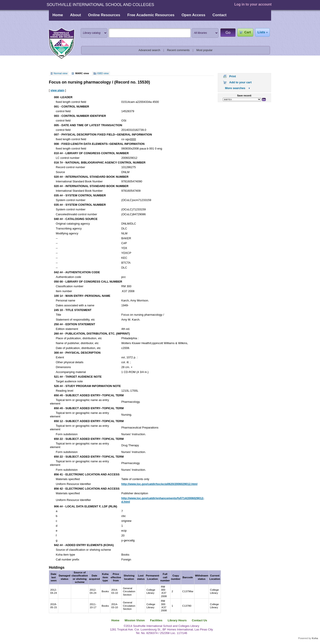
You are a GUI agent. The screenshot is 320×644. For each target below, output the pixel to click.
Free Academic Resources (151, 15)
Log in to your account (253, 4)
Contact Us (199, 620)
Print (233, 76)
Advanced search (150, 50)
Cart (247, 32)
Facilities (156, 620)
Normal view (60, 73)
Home (58, 15)
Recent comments (178, 50)
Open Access (193, 15)
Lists (261, 32)
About (75, 15)
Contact (219, 15)
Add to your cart (240, 82)
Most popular (205, 50)
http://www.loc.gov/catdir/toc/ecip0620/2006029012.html (159, 484)
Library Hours (177, 620)
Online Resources (104, 15)
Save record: (244, 96)
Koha (315, 638)
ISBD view (103, 73)
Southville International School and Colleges (62, 44)
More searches (235, 88)
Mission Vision (135, 620)
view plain (57, 90)
